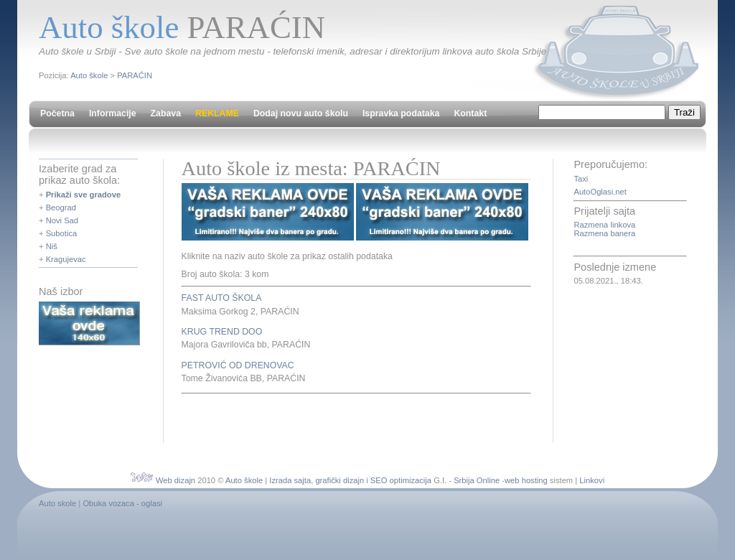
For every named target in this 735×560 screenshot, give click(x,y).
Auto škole (89, 75)
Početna (57, 113)
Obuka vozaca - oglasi (122, 503)
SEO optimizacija (401, 480)
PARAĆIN (135, 75)
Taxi (581, 179)
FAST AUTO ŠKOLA (222, 298)
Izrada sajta (290, 480)
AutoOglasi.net (600, 192)
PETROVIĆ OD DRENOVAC (238, 365)
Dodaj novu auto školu (301, 113)
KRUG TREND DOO (222, 332)
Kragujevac (66, 259)
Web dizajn (175, 480)
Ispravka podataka (401, 113)
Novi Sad (62, 220)
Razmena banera (604, 233)
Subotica (62, 233)
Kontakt (470, 113)
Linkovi (592, 480)
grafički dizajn (340, 480)
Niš (52, 246)
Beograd (61, 207)
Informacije (113, 113)
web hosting (526, 480)
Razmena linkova (604, 225)
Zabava (166, 113)
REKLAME (217, 113)
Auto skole (57, 503)
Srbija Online (477, 480)
